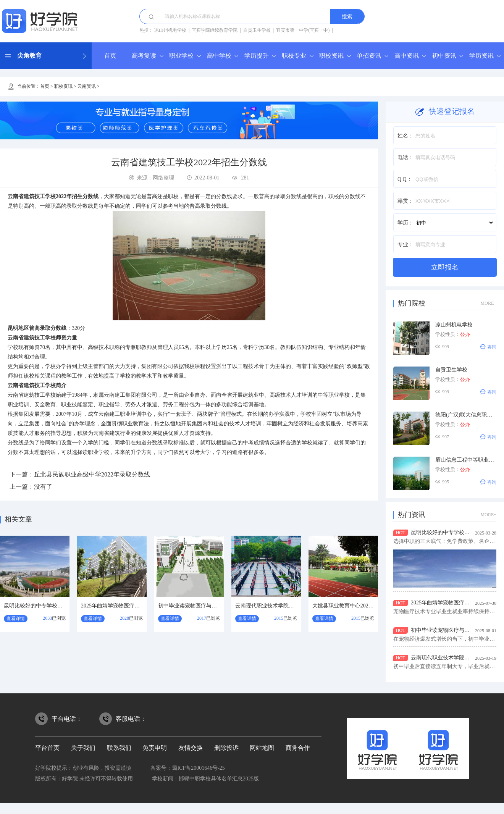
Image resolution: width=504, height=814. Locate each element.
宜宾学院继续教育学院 (215, 30)
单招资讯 (369, 56)
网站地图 (262, 748)
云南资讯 (87, 86)
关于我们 (83, 748)
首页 (110, 56)
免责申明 (155, 748)
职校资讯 (331, 56)
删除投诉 (226, 748)
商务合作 (298, 748)
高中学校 (219, 56)
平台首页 (47, 748)
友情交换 (191, 748)
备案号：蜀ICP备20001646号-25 (187, 768)
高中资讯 (407, 56)
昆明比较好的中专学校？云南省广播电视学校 (57, 606)
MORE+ (489, 303)
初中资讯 (444, 56)
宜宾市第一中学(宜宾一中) (303, 30)
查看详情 (16, 619)
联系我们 (119, 748)
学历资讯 (481, 56)
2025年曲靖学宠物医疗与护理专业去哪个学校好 (137, 606)
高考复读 (144, 56)
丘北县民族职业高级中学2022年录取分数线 (92, 474)
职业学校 (181, 56)
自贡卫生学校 (257, 30)
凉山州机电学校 (170, 30)
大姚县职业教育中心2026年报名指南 (355, 606)
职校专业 (294, 56)
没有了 (43, 487)
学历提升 (257, 56)
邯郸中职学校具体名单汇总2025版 (219, 779)
